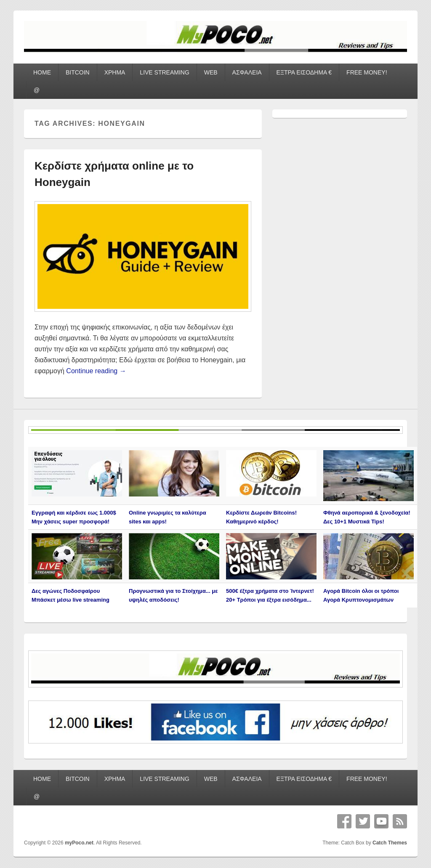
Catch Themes (390, 843)
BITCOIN (78, 72)
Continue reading (96, 371)
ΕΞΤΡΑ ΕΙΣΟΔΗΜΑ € (304, 72)
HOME (42, 72)
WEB (211, 72)
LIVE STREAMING (164, 72)
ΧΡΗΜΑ (115, 72)
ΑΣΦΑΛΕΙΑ (247, 72)
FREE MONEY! (367, 72)
